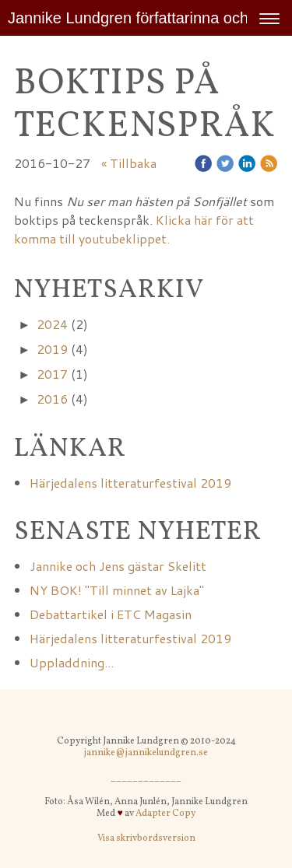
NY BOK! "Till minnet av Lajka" (118, 590)
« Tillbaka (129, 163)
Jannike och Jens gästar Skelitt (118, 566)
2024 (52, 324)
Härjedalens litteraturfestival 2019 (130, 483)
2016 (52, 399)
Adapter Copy (165, 814)
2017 (52, 374)
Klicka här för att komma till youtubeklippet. (134, 229)
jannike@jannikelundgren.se (146, 753)
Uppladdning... (72, 662)
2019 (52, 349)
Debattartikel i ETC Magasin (111, 614)
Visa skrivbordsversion (146, 838)
